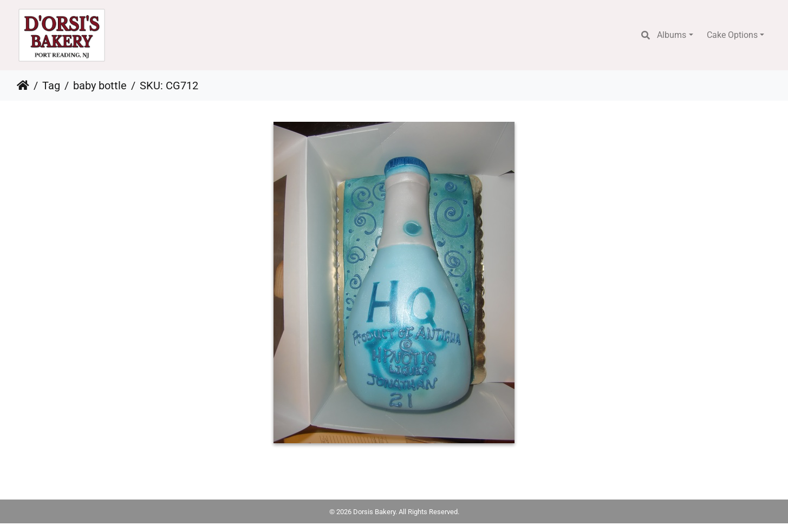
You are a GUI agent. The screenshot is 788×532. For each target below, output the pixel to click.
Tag (51, 86)
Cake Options (732, 35)
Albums (672, 35)
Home (23, 86)
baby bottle (100, 86)
